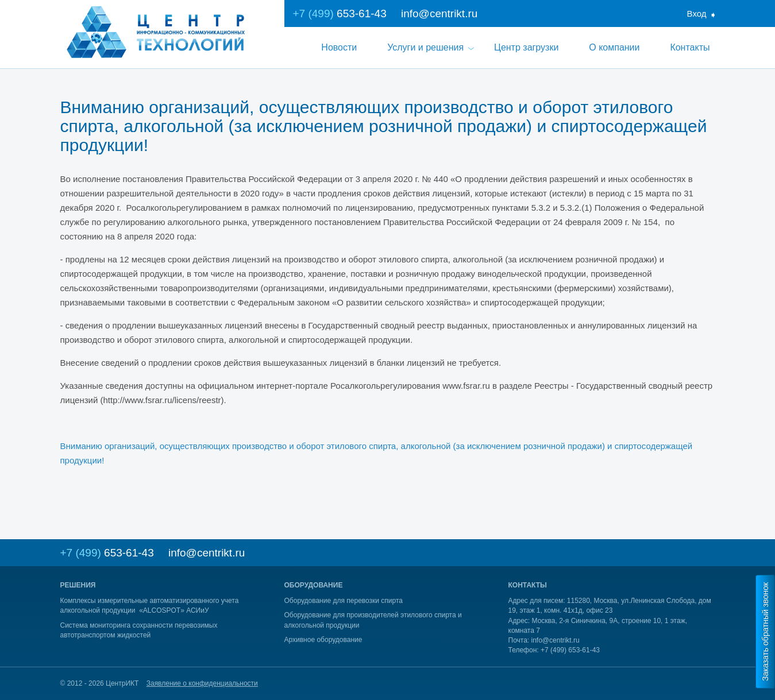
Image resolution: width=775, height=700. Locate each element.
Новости (339, 47)
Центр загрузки (526, 47)
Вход (697, 13)
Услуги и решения (425, 47)
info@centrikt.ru (439, 13)
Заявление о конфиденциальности (202, 683)
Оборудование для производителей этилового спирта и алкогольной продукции (373, 620)
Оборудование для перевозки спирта (344, 601)
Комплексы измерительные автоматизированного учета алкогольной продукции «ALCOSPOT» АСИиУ (150, 606)
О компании (614, 47)
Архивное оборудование (323, 640)
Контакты (690, 47)
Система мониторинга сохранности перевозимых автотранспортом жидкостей (139, 630)
